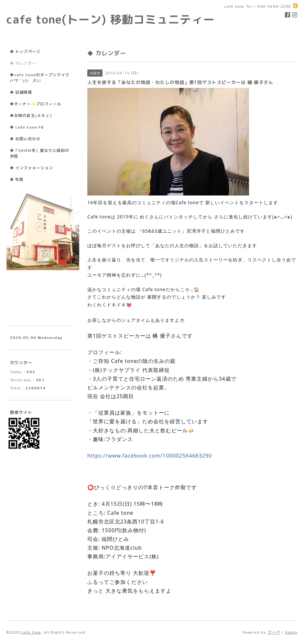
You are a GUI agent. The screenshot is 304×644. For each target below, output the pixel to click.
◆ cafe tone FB (27, 127)
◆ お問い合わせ (25, 139)
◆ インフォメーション (31, 168)
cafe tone (31, 632)
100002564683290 (150, 456)
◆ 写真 (17, 179)
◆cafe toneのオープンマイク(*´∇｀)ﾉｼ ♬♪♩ (40, 78)
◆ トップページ (25, 52)
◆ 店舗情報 (21, 92)
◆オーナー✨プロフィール (35, 104)
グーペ (274, 632)
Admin (291, 632)
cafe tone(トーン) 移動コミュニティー (111, 19)
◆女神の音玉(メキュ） (32, 116)
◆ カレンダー (23, 63)
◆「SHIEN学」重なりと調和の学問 (39, 153)
